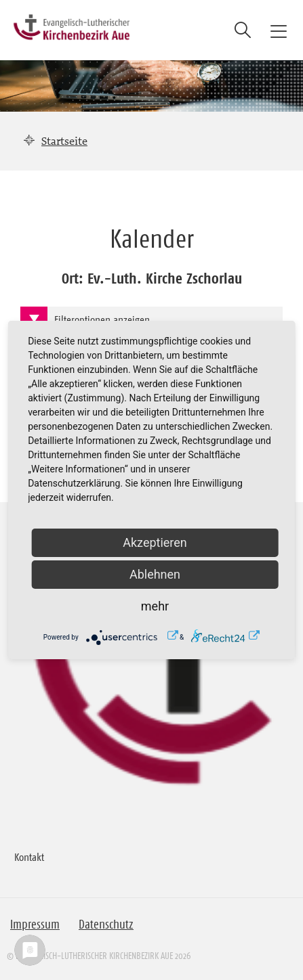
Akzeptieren (155, 542)
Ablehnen (155, 574)
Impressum (35, 925)
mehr (155, 606)
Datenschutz (106, 925)
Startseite (64, 141)
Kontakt (29, 857)
